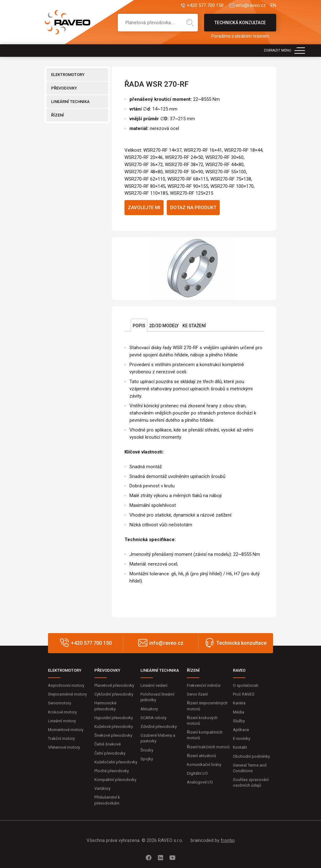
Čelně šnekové (108, 744)
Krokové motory (62, 712)
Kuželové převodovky (114, 727)
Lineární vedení (154, 685)
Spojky (147, 759)
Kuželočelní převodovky (116, 762)
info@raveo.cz (251, 5)
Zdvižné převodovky (159, 727)
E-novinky (242, 738)
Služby (239, 721)
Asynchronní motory (66, 685)
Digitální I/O (197, 773)
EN (273, 5)
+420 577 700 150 (205, 5)
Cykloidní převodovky (114, 694)
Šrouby (147, 750)
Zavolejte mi (144, 208)
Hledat (190, 23)
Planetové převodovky (114, 685)
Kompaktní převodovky (115, 780)
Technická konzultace (240, 26)
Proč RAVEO (244, 694)
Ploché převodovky (112, 771)
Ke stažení (194, 326)
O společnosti (246, 685)
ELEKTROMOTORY (68, 75)
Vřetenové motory (64, 747)
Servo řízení (197, 694)
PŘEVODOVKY (64, 88)
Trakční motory (61, 738)
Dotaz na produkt (193, 208)
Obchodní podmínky (251, 756)
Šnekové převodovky (113, 735)
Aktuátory (149, 709)
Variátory (102, 788)
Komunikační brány (204, 765)
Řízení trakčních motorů (208, 747)
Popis (139, 326)
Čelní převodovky (110, 753)
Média (239, 712)
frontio (228, 840)
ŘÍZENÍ (58, 115)
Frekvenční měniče (204, 685)
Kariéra (239, 703)
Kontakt (240, 747)
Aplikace (241, 730)
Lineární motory (62, 721)
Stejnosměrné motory (67, 694)
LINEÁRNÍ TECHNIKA (70, 102)
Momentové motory (66, 730)
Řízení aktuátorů (201, 756)
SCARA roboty (153, 718)
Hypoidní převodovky (114, 718)
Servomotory (60, 703)
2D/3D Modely (164, 326)
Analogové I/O (200, 782)
